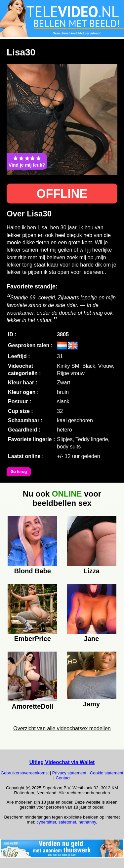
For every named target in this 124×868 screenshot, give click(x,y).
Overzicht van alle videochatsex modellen (62, 728)
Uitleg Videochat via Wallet (62, 762)
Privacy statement (69, 773)
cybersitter (46, 822)
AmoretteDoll (33, 706)
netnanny (87, 822)
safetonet (67, 822)
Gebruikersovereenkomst (25, 773)
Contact (63, 778)
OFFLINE (62, 194)
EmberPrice (33, 639)
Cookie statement (107, 773)
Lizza (91, 571)
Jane (92, 639)
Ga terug (19, 472)
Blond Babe (33, 571)
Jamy (91, 704)
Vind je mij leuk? (27, 161)
